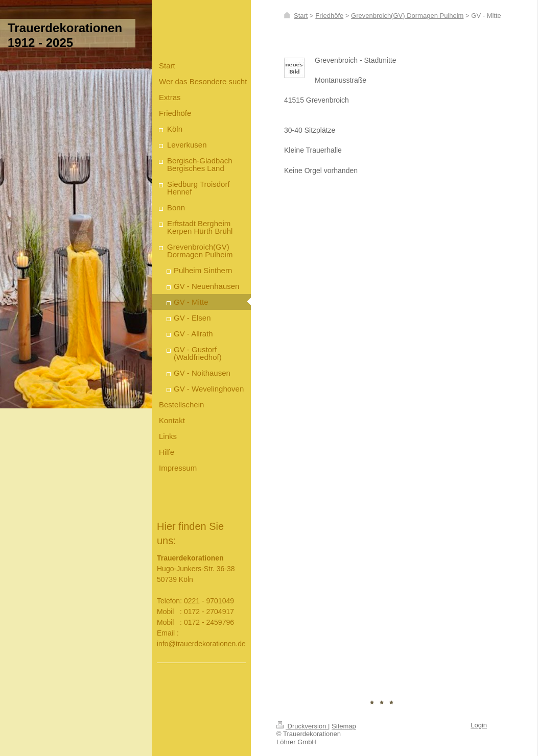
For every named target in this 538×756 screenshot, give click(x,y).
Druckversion (302, 726)
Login (479, 725)
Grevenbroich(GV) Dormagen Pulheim (407, 16)
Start (301, 16)
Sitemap (344, 726)
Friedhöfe (329, 16)
